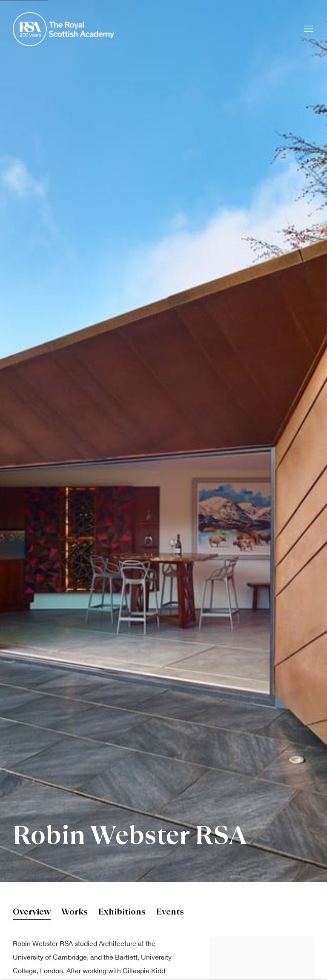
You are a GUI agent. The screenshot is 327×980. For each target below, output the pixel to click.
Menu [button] (308, 29)
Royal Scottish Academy (64, 29)
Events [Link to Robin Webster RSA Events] (170, 913)
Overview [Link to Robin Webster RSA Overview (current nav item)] (32, 913)
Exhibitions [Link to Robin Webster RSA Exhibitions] (122, 913)
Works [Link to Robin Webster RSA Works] (75, 913)
